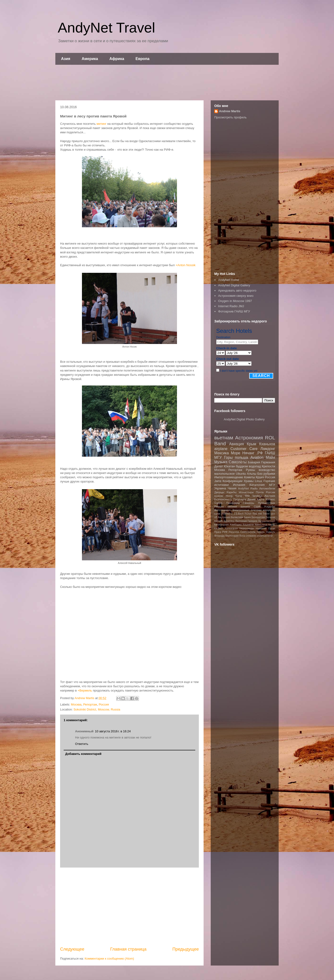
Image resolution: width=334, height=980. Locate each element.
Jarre (218, 481)
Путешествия (267, 503)
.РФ (259, 453)
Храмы (249, 481)
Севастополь (248, 532)
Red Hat (257, 514)
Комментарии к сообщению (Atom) (109, 959)
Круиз (260, 477)
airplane (221, 449)
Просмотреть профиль (230, 117)
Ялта (242, 536)
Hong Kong (234, 496)
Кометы (249, 477)
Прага (218, 532)
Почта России (265, 492)
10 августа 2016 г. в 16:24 (113, 731)
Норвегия (261, 528)
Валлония (241, 521)
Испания (239, 485)
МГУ (272, 485)
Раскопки (234, 532)
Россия (104, 704)
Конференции (233, 481)
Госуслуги (240, 499)
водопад (255, 466)
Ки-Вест (219, 528)
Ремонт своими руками (232, 506)
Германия (268, 462)
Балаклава (237, 517)
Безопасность (223, 499)
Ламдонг (268, 449)
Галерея (253, 521)
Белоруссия (258, 517)
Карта (260, 499)
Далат (219, 466)
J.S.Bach (239, 514)
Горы (228, 457)
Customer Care (244, 449)
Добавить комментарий (83, 754)
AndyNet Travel (106, 28)
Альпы (251, 474)
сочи (217, 513)
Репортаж (90, 704)
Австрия (270, 496)
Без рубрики (266, 474)
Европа (143, 59)
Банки (247, 517)
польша (241, 457)
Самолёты (238, 462)
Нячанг (248, 453)
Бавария (254, 462)
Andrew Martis (230, 111)
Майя (270, 457)
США (257, 506)
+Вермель (85, 690)
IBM (247, 496)
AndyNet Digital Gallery (234, 285)
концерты (269, 510)
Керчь (272, 525)
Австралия (224, 517)
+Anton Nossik (186, 265)
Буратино (229, 521)
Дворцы (219, 492)
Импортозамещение (229, 477)
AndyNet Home (229, 280)
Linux (259, 481)
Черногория (232, 536)
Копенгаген (231, 528)
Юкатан (229, 466)
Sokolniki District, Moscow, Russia (97, 709)
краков (219, 496)
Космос (270, 499)
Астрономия (249, 438)
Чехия (232, 488)
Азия (66, 59)
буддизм (242, 466)
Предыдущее (186, 949)
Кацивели (248, 525)
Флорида (219, 536)
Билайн (219, 521)
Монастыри (246, 492)
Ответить (82, 744)
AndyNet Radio (248, 488)
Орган (272, 528)
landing (257, 496)
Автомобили (267, 488)
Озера (218, 503)
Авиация (236, 444)
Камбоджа (236, 525)
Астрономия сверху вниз (236, 296)
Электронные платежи (247, 510)
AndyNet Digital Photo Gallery (244, 419)
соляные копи (265, 536)
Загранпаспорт (267, 521)
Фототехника (222, 510)
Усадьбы (270, 506)
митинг (101, 124)
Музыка (221, 462)
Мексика (222, 453)
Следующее (72, 949)
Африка (117, 59)
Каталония (257, 485)
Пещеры (249, 503)
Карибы (231, 492)
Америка (90, 59)
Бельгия (270, 517)
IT (232, 514)
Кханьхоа (267, 444)
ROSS (248, 514)
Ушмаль (270, 532)
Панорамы (233, 503)
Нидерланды (247, 528)
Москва (76, 704)
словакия (251, 536)
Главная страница (128, 949)
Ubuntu (241, 474)
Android (225, 514)
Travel (266, 514)
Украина (220, 488)
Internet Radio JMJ (231, 306)
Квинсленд (261, 525)
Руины (250, 470)
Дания (251, 499)
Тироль (261, 532)
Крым (252, 444)
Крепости (268, 466)
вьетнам (224, 438)
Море (236, 453)
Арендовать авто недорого (237, 290)
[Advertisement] (167, 83)
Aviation (257, 457)
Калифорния (222, 525)
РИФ (225, 532)
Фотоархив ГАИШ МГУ (234, 311)
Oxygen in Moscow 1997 (235, 301)
